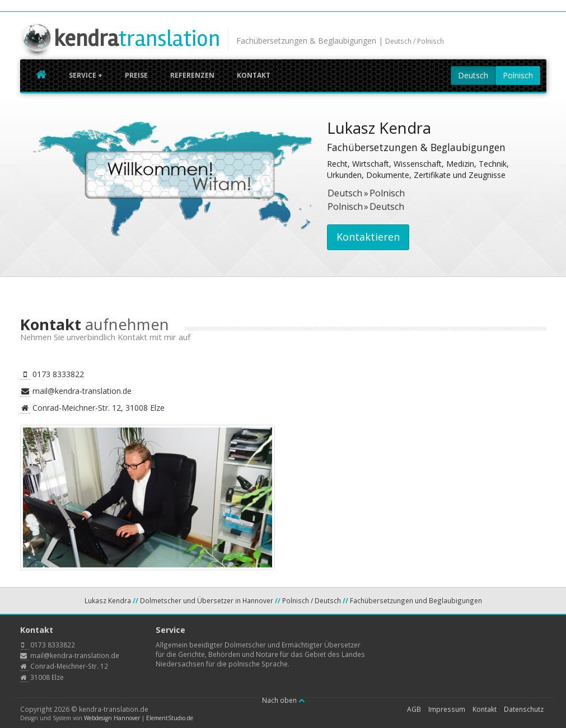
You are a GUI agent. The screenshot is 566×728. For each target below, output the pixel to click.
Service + (86, 75)
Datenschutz (524, 709)
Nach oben (283, 700)
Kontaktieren (368, 237)
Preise (136, 75)
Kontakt (254, 75)
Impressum (447, 709)
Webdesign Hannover (112, 718)
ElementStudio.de (170, 718)
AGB (414, 709)
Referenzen (192, 75)
